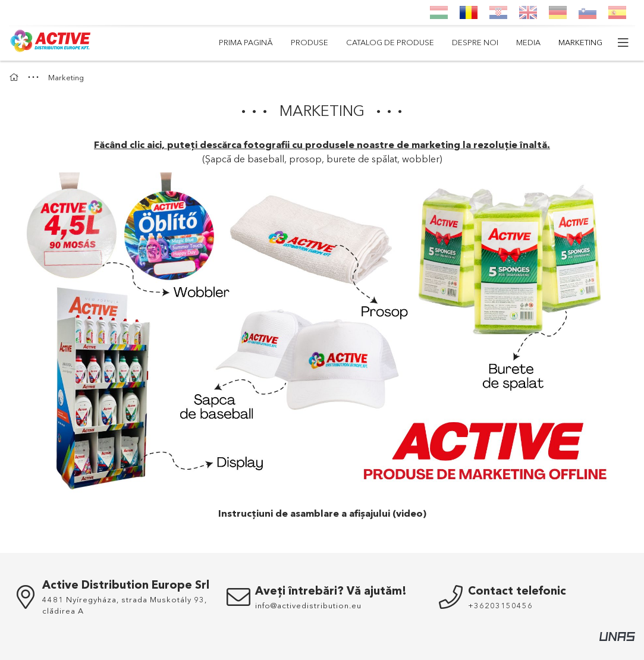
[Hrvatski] (498, 12)
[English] (528, 12)
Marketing (580, 42)
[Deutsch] (558, 12)
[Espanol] (617, 12)
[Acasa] (15, 77)
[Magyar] (439, 12)
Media (528, 42)
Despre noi (475, 42)
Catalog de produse (390, 42)
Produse (310, 42)
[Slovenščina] (588, 12)
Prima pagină (246, 42)
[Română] (469, 12)
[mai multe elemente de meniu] (623, 43)
